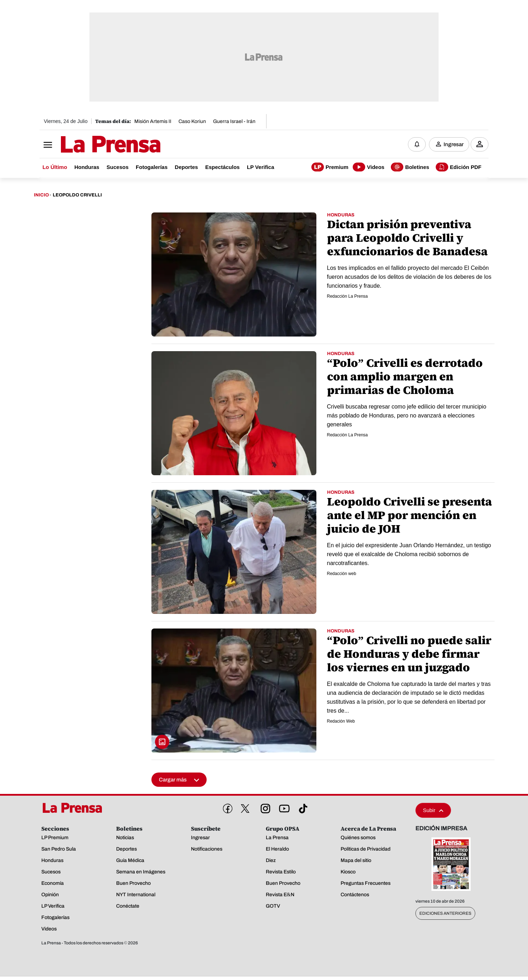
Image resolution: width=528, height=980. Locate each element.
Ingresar (454, 144)
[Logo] (93, 145)
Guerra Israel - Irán (234, 121)
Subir (433, 810)
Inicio (41, 195)
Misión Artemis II (153, 121)
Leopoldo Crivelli (77, 195)
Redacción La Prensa (348, 297)
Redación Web (341, 722)
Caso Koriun (192, 121)
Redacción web (342, 574)
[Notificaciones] (417, 144)
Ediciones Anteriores (445, 914)
